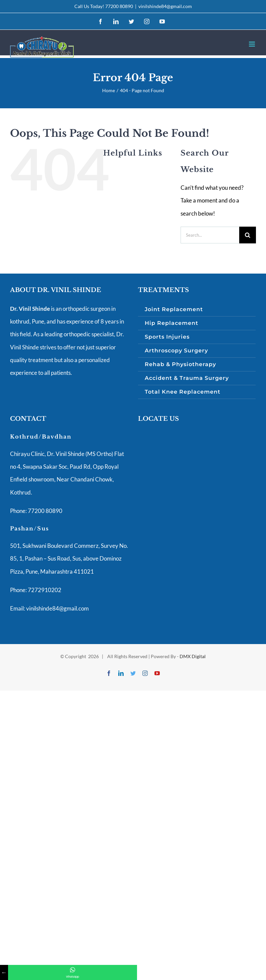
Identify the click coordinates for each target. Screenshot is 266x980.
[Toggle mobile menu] (252, 44)
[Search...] (210, 235)
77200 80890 (119, 6)
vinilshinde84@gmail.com (165, 6)
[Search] (248, 235)
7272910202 (44, 590)
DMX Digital (193, 656)
